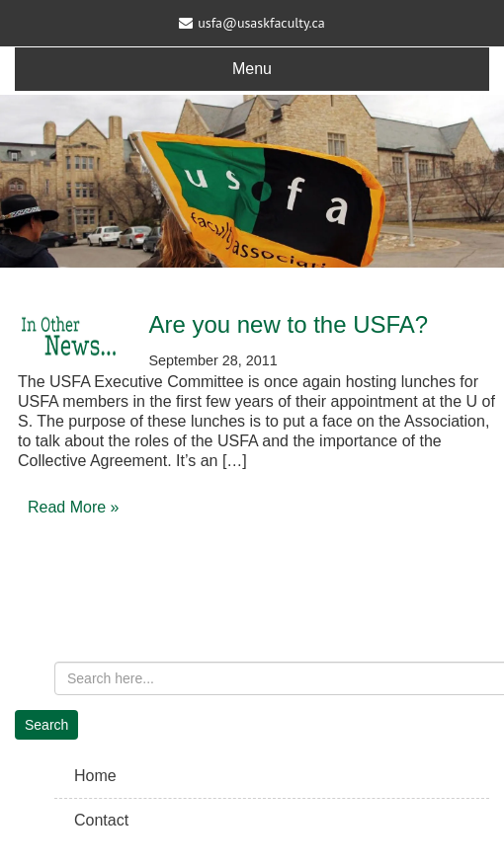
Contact (101, 820)
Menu (252, 69)
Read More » (74, 507)
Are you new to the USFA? (288, 324)
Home (95, 776)
